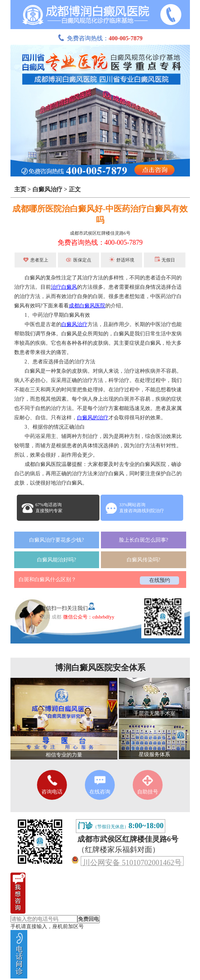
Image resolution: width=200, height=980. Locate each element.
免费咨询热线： (100, 38)
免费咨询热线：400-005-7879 (100, 242)
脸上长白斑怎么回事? (144, 540)
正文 (75, 189)
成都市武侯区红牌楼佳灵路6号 (100, 233)
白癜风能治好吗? (56, 560)
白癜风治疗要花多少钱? (56, 540)
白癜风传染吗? (144, 560)
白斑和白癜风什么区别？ (47, 580)
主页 (20, 189)
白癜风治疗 (47, 189)
